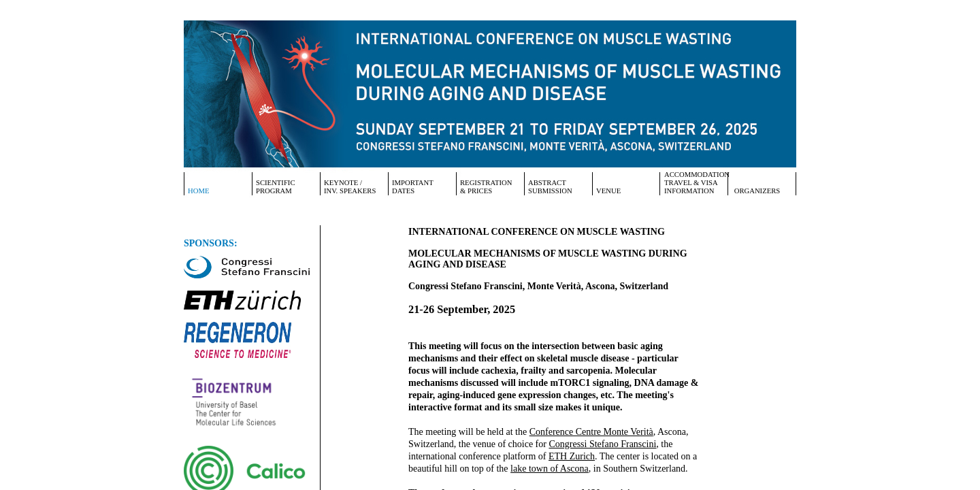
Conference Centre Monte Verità (591, 432)
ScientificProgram (276, 187)
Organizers (756, 191)
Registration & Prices (486, 187)
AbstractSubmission (550, 187)
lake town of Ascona (550, 469)
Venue (608, 191)
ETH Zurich (572, 456)
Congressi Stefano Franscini (602, 444)
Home (198, 191)
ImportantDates (413, 187)
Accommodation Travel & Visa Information (696, 183)
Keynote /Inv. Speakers (350, 187)
